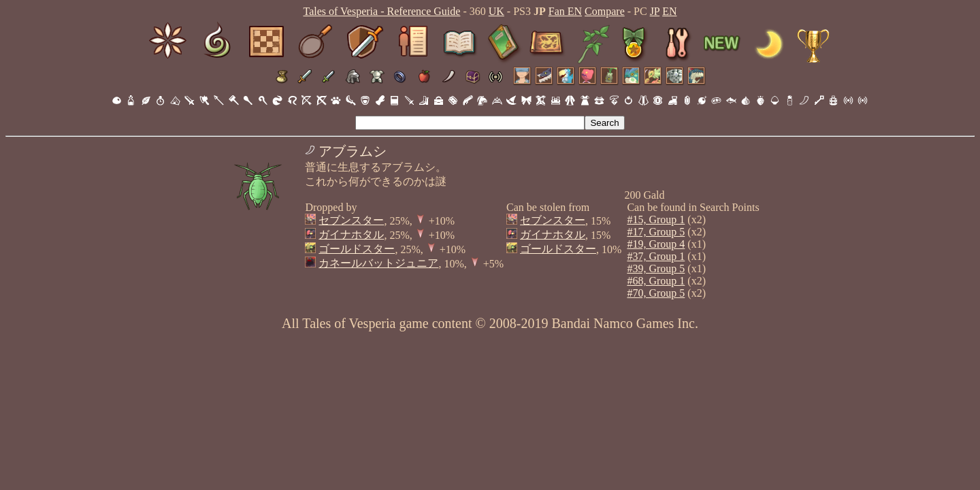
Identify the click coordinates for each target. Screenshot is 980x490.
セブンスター (351, 220)
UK (496, 11)
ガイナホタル (351, 234)
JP (655, 11)
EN (669, 11)
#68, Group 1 (656, 281)
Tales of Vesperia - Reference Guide (381, 11)
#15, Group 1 (656, 219)
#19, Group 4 (656, 244)
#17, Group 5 (656, 232)
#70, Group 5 (656, 293)
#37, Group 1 (656, 256)
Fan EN (565, 11)
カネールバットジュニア (378, 263)
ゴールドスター (357, 249)
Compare (605, 11)
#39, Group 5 (656, 268)
